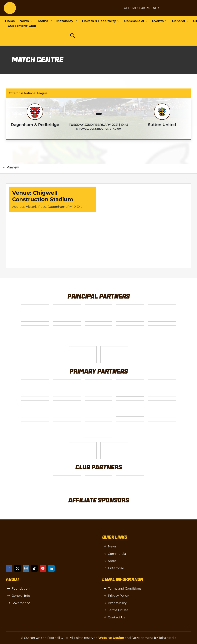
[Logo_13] (35, 402)
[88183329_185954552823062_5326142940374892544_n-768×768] (67, 402)
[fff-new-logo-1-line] (162, 327)
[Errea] (83, 444)
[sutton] (10, 3)
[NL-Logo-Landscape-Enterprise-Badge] (116, 6)
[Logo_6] (67, 381)
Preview (13, 167)
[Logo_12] (130, 306)
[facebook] (9, 568)
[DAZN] (114, 348)
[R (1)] (99, 477)
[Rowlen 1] (162, 402)
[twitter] (18, 568)
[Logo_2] (35, 327)
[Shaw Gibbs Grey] (130, 423)
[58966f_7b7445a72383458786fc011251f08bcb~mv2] (130, 402)
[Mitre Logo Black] (114, 444)
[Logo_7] (99, 381)
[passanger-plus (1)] (35, 423)
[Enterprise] (83, 348)
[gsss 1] (130, 327)
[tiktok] (34, 568)
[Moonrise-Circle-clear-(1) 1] (67, 423)
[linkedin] (51, 568)
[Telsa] (35, 306)
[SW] (67, 477)
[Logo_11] (67, 327)
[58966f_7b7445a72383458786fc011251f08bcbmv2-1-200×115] (99, 423)
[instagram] (26, 568)
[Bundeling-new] (99, 402)
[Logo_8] (130, 381)
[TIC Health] (162, 423)
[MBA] (162, 381)
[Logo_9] (162, 306)
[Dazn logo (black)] (59, 36)
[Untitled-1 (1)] (179, 5)
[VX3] (67, 306)
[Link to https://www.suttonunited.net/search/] (73, 36)
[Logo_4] (99, 327)
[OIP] (130, 477)
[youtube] (43, 568)
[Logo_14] (99, 306)
